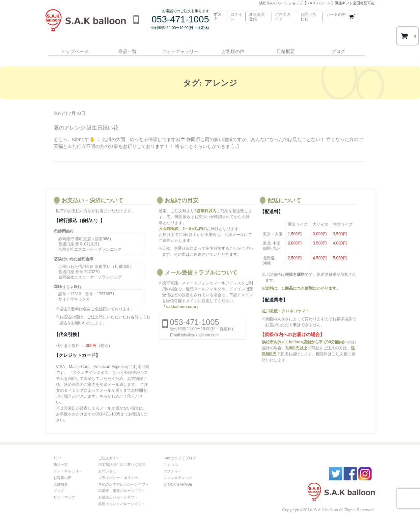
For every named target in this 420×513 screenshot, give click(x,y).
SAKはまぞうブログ (180, 450)
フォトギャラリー (182, 48)
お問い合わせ (308, 17)
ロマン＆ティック (178, 469)
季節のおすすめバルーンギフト (124, 476)
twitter (336, 466)
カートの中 (336, 14)
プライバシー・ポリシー (118, 469)
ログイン (236, 17)
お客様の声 (236, 48)
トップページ (72, 48)
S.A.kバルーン (319, 484)
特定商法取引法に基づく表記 (122, 456)
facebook (350, 466)
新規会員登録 (257, 17)
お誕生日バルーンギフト (118, 489)
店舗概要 (291, 48)
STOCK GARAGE (178, 476)
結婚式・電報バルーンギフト (122, 482)
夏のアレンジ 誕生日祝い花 (86, 119)
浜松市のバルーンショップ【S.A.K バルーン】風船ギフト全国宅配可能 (88, 25)
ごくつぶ (171, 456)
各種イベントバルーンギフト (122, 495)
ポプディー (172, 463)
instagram (365, 466)
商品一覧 (127, 48)
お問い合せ (107, 463)
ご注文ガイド (283, 17)
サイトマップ (64, 489)
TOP (57, 450)
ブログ (346, 48)
